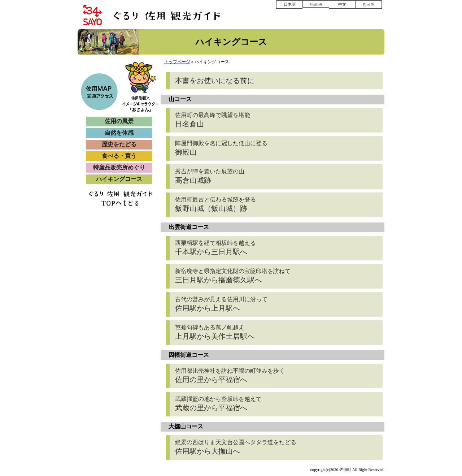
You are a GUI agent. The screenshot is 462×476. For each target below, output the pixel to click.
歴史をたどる (119, 144)
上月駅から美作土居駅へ (215, 332)
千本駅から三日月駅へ (215, 248)
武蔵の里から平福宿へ (218, 404)
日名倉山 (213, 120)
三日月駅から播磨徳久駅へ (233, 276)
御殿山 (221, 148)
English (316, 4)
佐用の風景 (119, 121)
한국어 (369, 4)
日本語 (290, 4)
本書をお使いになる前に (215, 81)
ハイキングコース (119, 179)
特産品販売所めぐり (119, 167)
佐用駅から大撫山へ (236, 447)
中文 (342, 4)
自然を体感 (119, 133)
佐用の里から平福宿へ (230, 376)
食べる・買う (119, 156)
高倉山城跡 (210, 176)
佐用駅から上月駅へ (221, 304)
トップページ (177, 62)
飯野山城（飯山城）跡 (215, 204)
